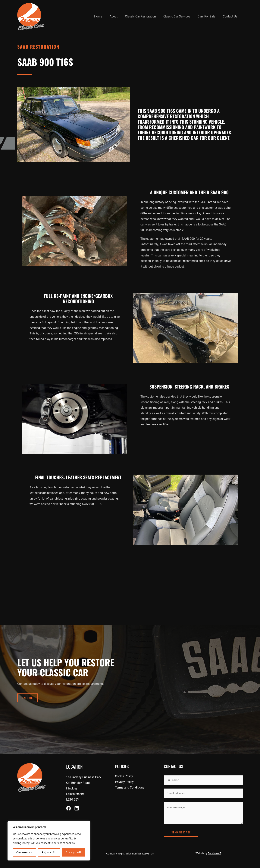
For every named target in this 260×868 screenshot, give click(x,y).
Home (106, 16)
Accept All (74, 852)
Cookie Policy (124, 776)
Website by (208, 851)
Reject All (49, 852)
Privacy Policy (124, 782)
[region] (49, 841)
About (120, 16)
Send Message (181, 830)
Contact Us (231, 16)
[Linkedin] (77, 808)
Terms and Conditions (130, 787)
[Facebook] (69, 808)
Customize (24, 852)
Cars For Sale (209, 16)
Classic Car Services (180, 16)
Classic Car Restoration (146, 16)
